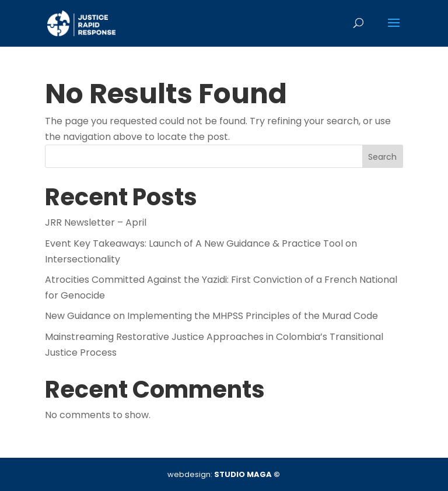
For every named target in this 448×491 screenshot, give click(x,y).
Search (382, 157)
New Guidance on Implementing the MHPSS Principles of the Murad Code (211, 316)
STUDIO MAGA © (247, 474)
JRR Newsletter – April (96, 222)
